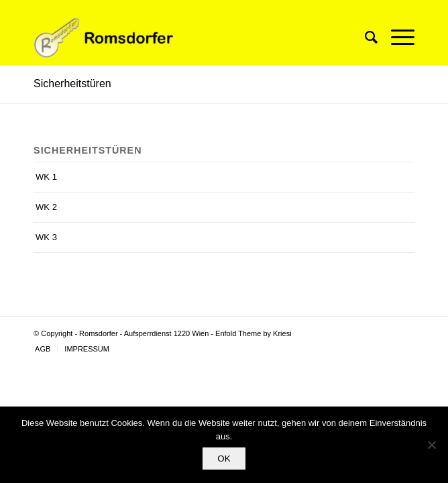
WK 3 (46, 237)
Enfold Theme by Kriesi (254, 333)
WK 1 (46, 177)
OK (224, 459)
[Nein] (431, 445)
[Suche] (365, 38)
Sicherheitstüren (72, 84)
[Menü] (396, 38)
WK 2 (46, 207)
